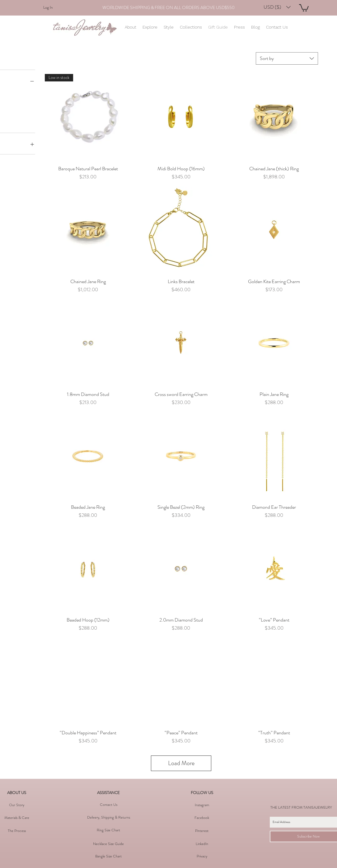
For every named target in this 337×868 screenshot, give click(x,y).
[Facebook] (202, 818)
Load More (181, 763)
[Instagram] (202, 805)
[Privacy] (202, 856)
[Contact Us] (109, 805)
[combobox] (287, 58)
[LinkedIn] (202, 844)
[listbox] (277, 7)
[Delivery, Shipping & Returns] (109, 817)
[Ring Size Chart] (109, 830)
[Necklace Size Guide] (109, 844)
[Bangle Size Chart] (109, 856)
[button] (277, 7)
